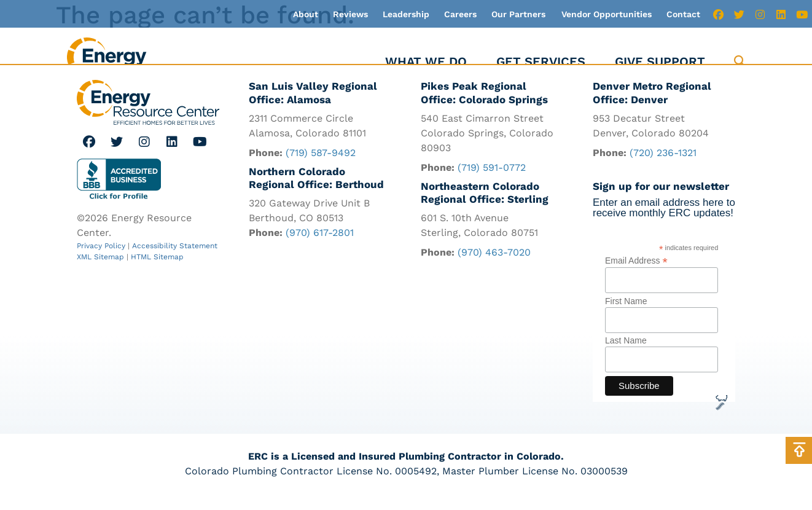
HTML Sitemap (157, 257)
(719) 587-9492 (321, 153)
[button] (740, 62)
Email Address (636, 272)
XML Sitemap (100, 257)
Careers (460, 14)
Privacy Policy (101, 246)
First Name (626, 312)
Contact (683, 14)
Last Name (626, 352)
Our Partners (518, 14)
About (306, 14)
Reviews (350, 14)
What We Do (426, 61)
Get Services (541, 61)
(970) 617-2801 (320, 234)
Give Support (660, 61)
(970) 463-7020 (494, 253)
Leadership (406, 14)
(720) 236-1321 (663, 153)
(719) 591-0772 (492, 167)
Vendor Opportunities (607, 14)
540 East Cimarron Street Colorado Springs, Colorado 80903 (487, 133)
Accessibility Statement (175, 246)
